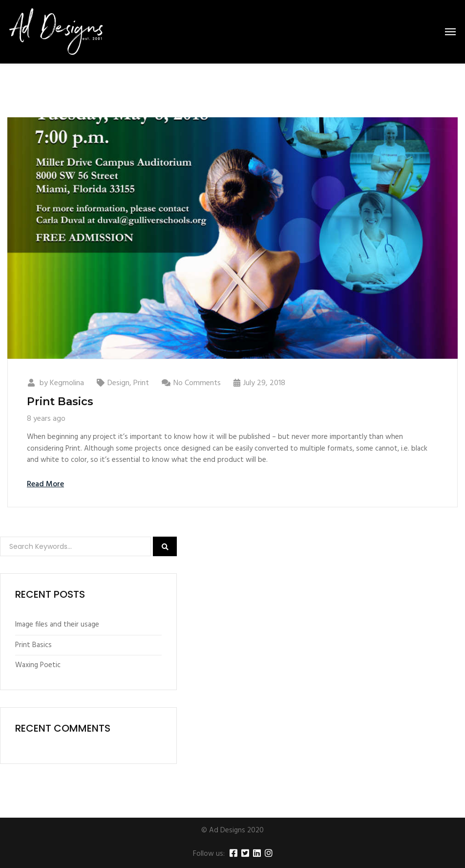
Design (118, 383)
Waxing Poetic (38, 665)
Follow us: (209, 854)
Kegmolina (67, 383)
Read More (45, 484)
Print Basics (60, 401)
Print (141, 383)
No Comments (197, 383)
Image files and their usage (57, 625)
